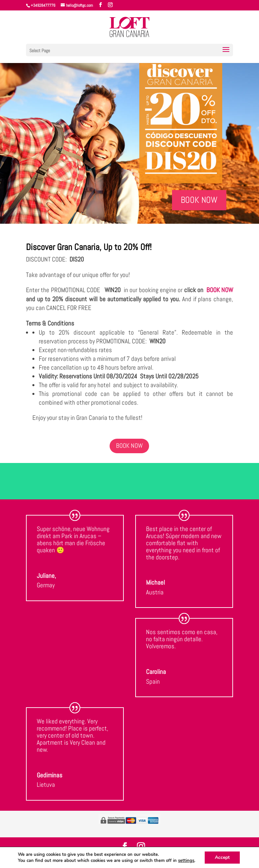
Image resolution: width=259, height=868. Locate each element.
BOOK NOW (199, 200)
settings (186, 861)
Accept (222, 857)
